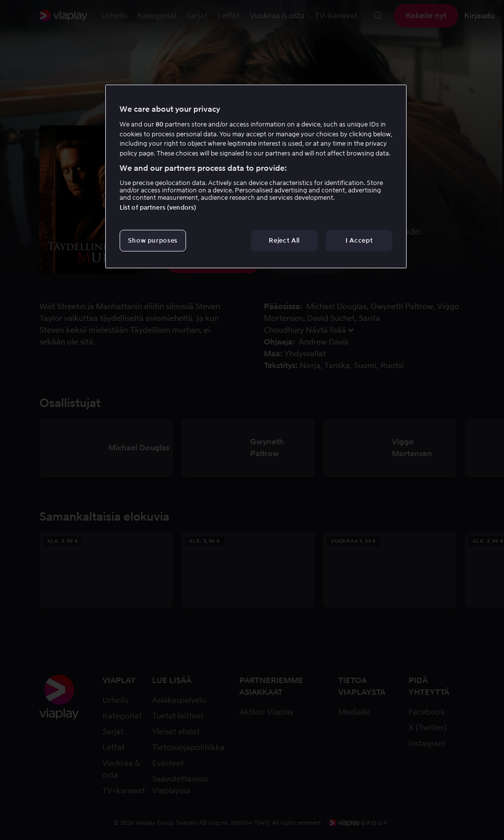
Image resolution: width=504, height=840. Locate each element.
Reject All (284, 240)
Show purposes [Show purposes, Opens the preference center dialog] (153, 240)
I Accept (359, 240)
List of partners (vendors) (158, 207)
